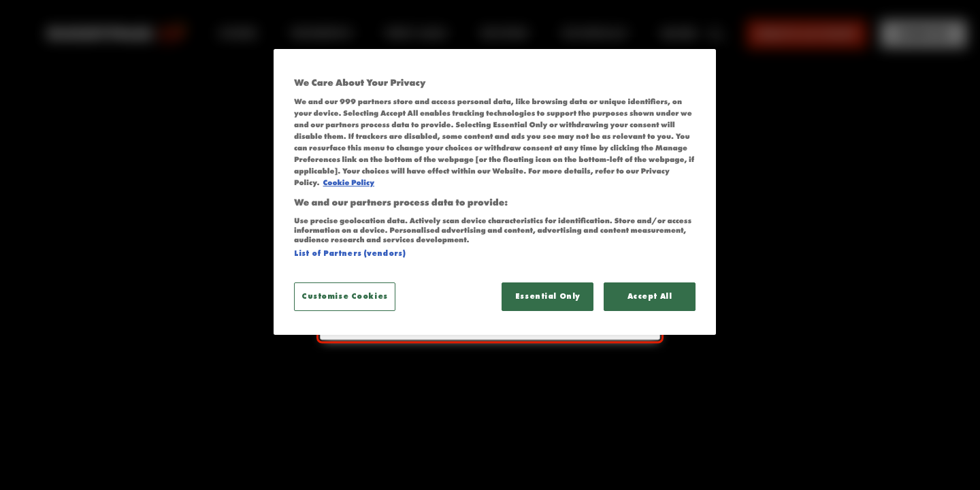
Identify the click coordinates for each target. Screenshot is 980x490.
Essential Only (548, 296)
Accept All (650, 296)
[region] (495, 192)
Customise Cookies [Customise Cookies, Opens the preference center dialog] (345, 296)
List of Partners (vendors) (350, 253)
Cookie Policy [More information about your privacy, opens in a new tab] (349, 183)
